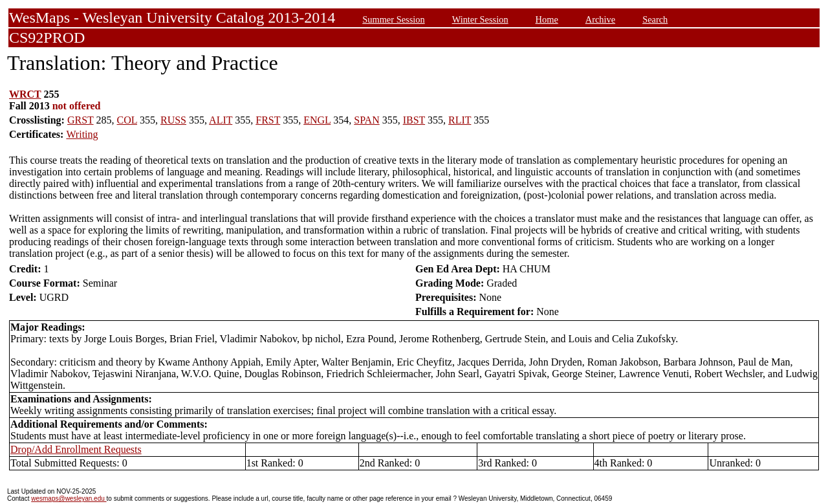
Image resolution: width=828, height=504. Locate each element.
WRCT (25, 94)
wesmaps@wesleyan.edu (69, 499)
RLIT (460, 120)
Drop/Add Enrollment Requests (76, 449)
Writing (82, 134)
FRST (268, 120)
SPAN (366, 120)
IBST (414, 120)
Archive (600, 19)
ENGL (317, 120)
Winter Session (480, 19)
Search (655, 19)
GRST (81, 120)
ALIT (221, 120)
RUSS (173, 120)
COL (127, 120)
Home (547, 19)
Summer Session (393, 19)
